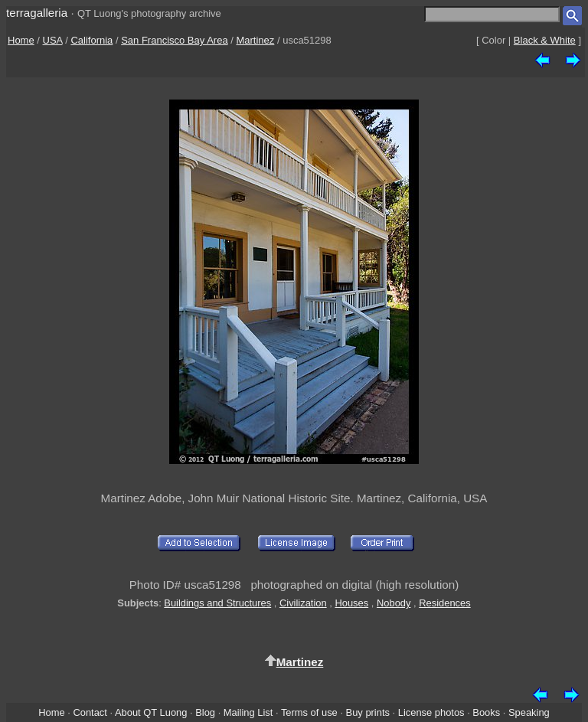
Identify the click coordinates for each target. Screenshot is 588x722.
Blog (205, 712)
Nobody (394, 603)
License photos (431, 712)
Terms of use (309, 712)
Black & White (545, 40)
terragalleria (37, 13)
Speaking (529, 712)
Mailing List (248, 712)
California (91, 40)
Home (21, 40)
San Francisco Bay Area (174, 40)
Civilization (303, 603)
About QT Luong (151, 712)
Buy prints (368, 712)
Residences (444, 603)
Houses (351, 603)
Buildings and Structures (217, 603)
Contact (90, 712)
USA (53, 40)
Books (486, 712)
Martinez (255, 40)
